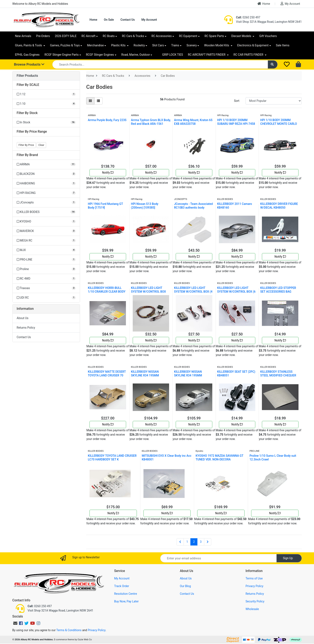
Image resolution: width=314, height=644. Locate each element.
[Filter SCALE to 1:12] (46, 94)
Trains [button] (175, 45)
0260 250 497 (248, 17)
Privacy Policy (254, 586)
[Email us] (15, 623)
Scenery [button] (192, 45)
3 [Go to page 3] (201, 542)
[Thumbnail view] (90, 101)
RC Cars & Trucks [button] (133, 36)
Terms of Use (254, 578)
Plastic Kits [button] (119, 45)
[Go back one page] (180, 542)
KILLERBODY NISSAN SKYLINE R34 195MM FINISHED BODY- (145, 375)
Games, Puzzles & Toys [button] (65, 45)
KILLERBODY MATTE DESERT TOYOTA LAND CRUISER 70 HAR (107, 375)
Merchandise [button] (95, 45)
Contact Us (128, 20)
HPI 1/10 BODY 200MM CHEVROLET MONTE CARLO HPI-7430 (279, 124)
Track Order (122, 586)
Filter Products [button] (27, 76)
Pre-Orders (43, 36)
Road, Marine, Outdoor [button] (136, 55)
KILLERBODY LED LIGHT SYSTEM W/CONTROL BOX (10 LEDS (149, 292)
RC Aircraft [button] (88, 36)
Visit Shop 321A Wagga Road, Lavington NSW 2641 (269, 22)
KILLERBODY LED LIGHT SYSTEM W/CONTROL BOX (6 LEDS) (236, 292)
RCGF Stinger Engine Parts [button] (61, 55)
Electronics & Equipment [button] (253, 45)
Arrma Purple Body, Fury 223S (107, 120)
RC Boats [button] (109, 36)
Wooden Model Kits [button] (217, 45)
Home (264, 4)
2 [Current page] (194, 542)
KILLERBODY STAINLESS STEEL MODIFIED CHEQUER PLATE (278, 375)
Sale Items (283, 45)
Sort (237, 101)
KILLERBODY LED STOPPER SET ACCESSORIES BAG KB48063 (278, 292)
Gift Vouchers (268, 36)
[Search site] (273, 64)
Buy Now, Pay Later (126, 601)
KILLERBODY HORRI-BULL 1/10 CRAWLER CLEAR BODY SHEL (107, 292)
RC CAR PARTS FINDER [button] (249, 55)
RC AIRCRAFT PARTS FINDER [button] (207, 55)
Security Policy (255, 601)
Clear (41, 145)
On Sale (109, 20)
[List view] (98, 101)
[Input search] (160, 64)
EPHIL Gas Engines (27, 55)
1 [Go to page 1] (187, 542)
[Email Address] (218, 558)
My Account (290, 4)
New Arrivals (23, 36)
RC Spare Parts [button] (214, 36)
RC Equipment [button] (188, 36)
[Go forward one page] (208, 542)
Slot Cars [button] (158, 45)
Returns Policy (26, 328)
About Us (23, 318)
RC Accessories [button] (162, 36)
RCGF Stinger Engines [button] (100, 55)
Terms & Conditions (69, 630)
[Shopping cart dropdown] (299, 65)
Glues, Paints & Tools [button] (29, 45)
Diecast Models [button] (242, 36)
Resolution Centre (125, 594)
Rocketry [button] (139, 45)
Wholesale (252, 609)
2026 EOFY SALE (66, 36)
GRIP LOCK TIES (173, 55)
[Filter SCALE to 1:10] (46, 104)
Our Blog (185, 586)
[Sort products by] (274, 101)
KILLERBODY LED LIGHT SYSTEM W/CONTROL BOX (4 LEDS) (193, 292)
